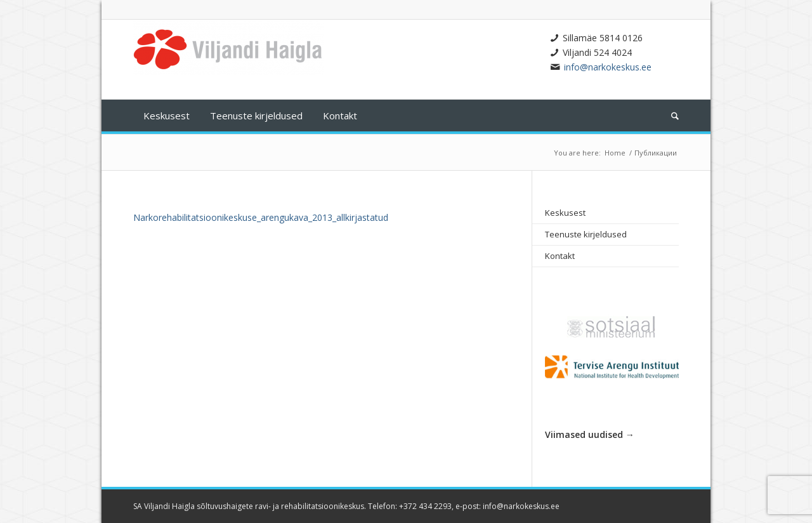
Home (615, 153)
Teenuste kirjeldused (586, 234)
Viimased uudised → (590, 434)
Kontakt (560, 256)
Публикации (656, 153)
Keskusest (565, 213)
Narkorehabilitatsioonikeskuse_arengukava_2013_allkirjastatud (261, 217)
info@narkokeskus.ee (608, 67)
